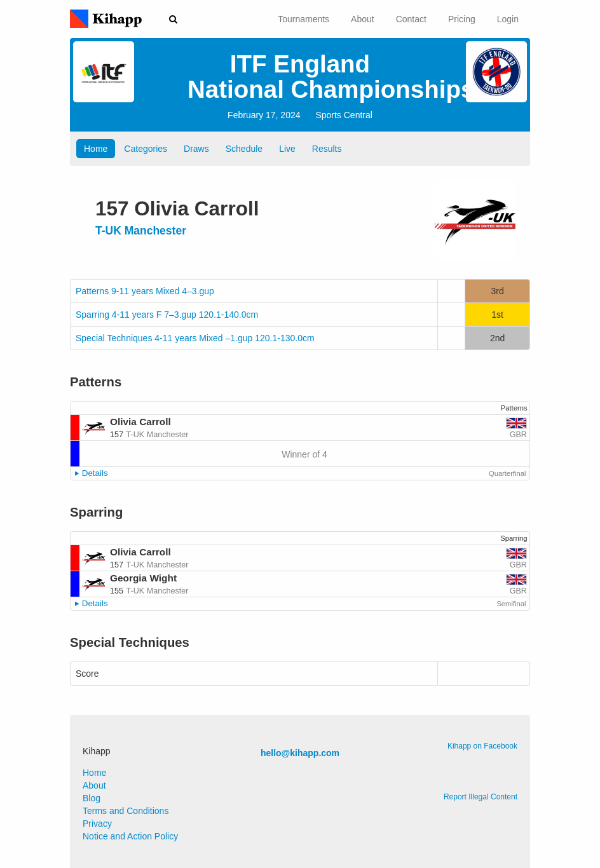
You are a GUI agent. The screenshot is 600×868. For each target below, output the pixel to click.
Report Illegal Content (481, 797)
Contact (411, 19)
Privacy (97, 824)
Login (508, 19)
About (363, 19)
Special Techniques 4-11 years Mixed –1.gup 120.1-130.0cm (195, 338)
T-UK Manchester (141, 231)
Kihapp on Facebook (482, 746)
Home (96, 149)
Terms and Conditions (126, 811)
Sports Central (344, 115)
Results (327, 149)
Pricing (462, 19)
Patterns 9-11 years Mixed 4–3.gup (145, 291)
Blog (92, 798)
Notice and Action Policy (130, 836)
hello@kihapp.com (300, 753)
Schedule (244, 149)
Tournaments (303, 19)
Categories (146, 149)
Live (287, 149)
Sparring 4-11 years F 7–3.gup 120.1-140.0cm (167, 315)
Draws (196, 149)
